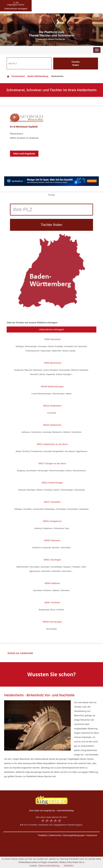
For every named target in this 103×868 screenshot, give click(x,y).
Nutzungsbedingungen (74, 835)
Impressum (92, 835)
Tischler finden (76, 63)
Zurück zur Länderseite (20, 653)
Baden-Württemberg (38, 76)
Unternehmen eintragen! (51, 329)
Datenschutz (55, 835)
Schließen (69, 866)
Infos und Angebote (24, 154)
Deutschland (16, 76)
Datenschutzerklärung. (49, 866)
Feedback (43, 835)
